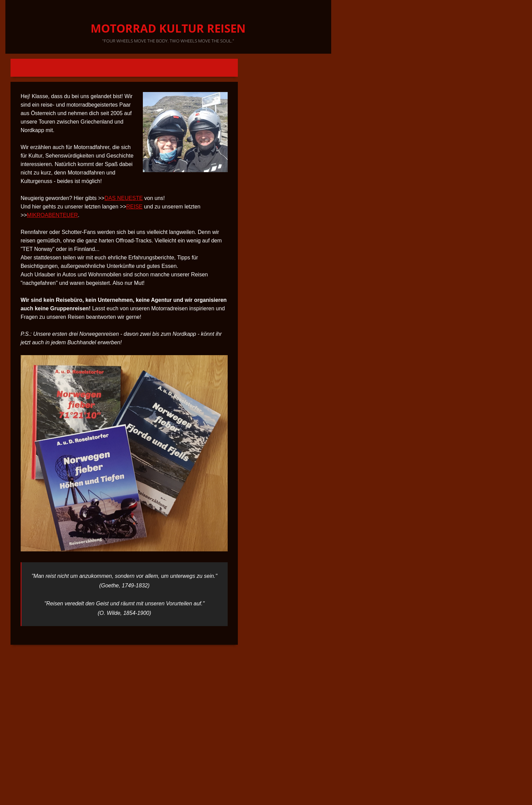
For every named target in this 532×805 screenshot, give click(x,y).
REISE (134, 207)
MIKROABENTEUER (52, 215)
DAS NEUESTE (124, 198)
